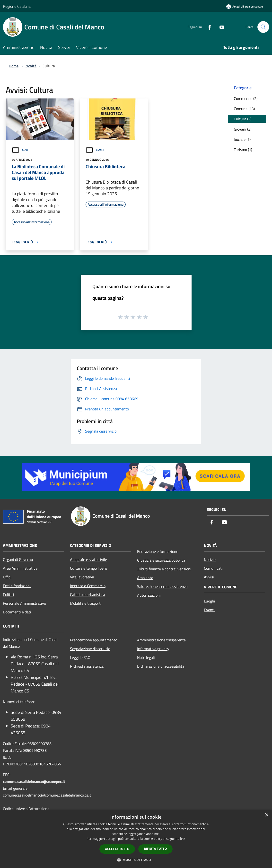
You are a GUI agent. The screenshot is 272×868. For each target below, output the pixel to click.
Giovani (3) (243, 129)
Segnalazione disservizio (90, 649)
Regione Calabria (17, 6)
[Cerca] (263, 27)
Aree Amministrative (20, 568)
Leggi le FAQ (80, 657)
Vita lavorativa (82, 577)
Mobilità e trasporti (86, 603)
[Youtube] (220, 27)
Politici (9, 594)
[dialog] (136, 839)
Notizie (210, 559)
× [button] (267, 815)
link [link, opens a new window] (183, 839)
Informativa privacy (153, 649)
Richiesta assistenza (87, 666)
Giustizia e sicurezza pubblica (161, 560)
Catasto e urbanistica (88, 594)
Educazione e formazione (158, 551)
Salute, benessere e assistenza (162, 586)
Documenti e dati (17, 612)
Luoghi (210, 601)
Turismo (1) (243, 150)
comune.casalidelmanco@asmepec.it (34, 781)
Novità (31, 66)
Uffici (7, 577)
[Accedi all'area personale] (245, 6)
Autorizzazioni (149, 595)
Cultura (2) (243, 119)
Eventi (209, 610)
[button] (136, 860)
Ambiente (145, 578)
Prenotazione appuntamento (94, 640)
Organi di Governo (18, 559)
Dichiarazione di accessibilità (161, 666)
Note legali (146, 657)
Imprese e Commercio (88, 586)
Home (14, 66)
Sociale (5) (242, 139)
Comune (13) (244, 109)
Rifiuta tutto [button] (155, 849)
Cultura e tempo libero (88, 568)
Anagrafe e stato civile (88, 559)
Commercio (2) (246, 98)
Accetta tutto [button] (117, 849)
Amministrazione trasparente (161, 640)
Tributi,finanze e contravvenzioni (164, 569)
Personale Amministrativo (24, 603)
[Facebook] (208, 27)
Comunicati (213, 568)
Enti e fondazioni (17, 586)
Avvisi (21, 150)
